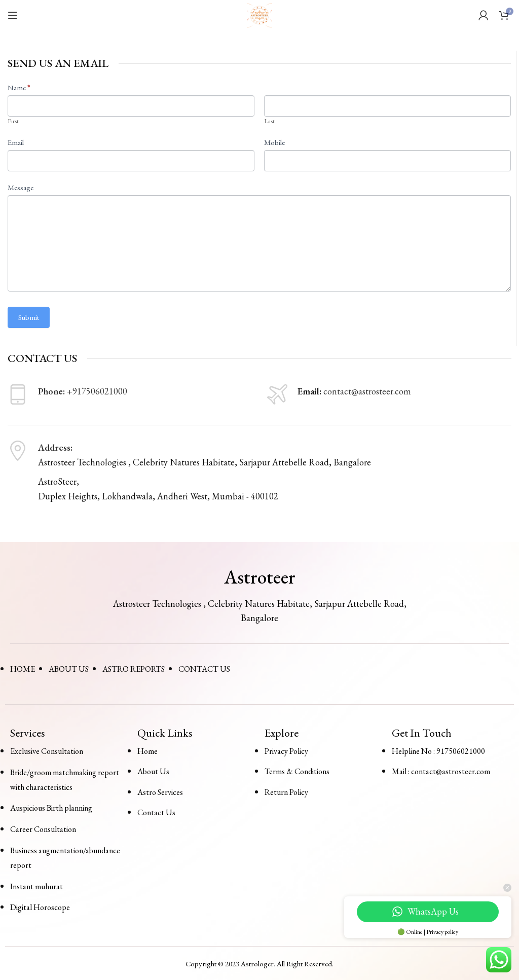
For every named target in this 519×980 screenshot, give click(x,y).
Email (16, 142)
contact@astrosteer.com (367, 391)
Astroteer (260, 577)
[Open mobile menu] (13, 15)
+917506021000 (97, 391)
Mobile (274, 142)
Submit (29, 317)
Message (21, 187)
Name (19, 87)
